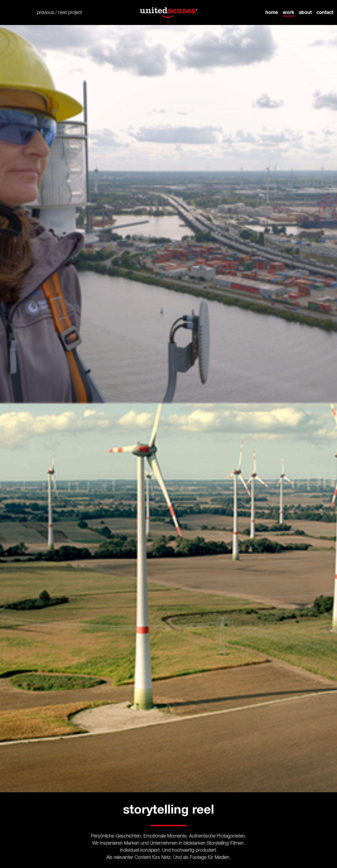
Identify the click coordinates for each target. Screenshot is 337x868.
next (63, 12)
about (305, 12)
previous (45, 12)
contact (325, 12)
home (272, 12)
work (288, 12)
